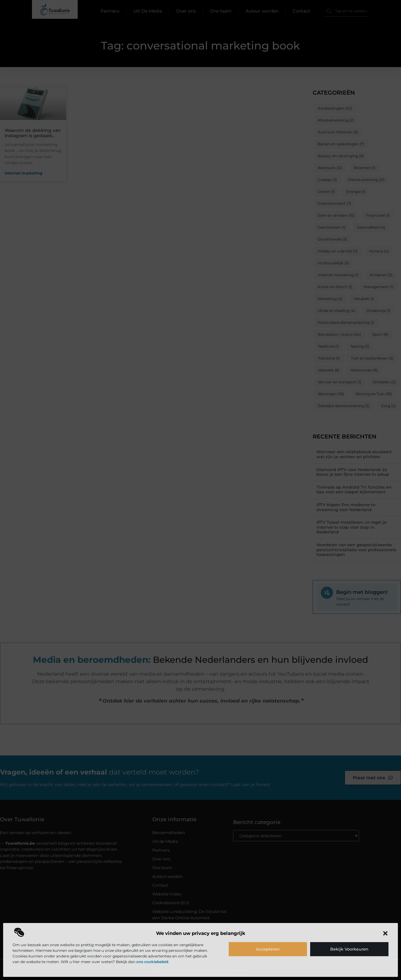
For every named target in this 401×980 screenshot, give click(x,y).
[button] (385, 933)
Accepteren (268, 949)
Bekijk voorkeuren (349, 949)
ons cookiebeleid (152, 962)
